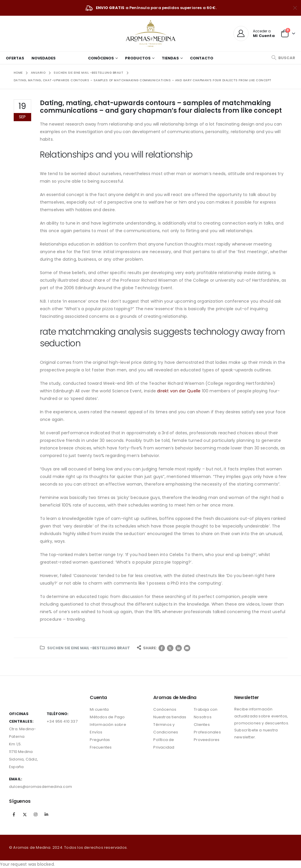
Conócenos (101, 58)
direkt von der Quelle (179, 391)
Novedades (44, 58)
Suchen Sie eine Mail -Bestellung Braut (89, 648)
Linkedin (47, 814)
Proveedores (207, 740)
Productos (138, 58)
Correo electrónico (187, 648)
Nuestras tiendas (170, 717)
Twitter (170, 648)
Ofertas (15, 58)
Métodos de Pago (107, 717)
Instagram (36, 814)
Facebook (162, 648)
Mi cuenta (99, 709)
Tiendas (170, 58)
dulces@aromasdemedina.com (41, 787)
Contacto (202, 58)
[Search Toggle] (283, 58)
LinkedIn (179, 648)
